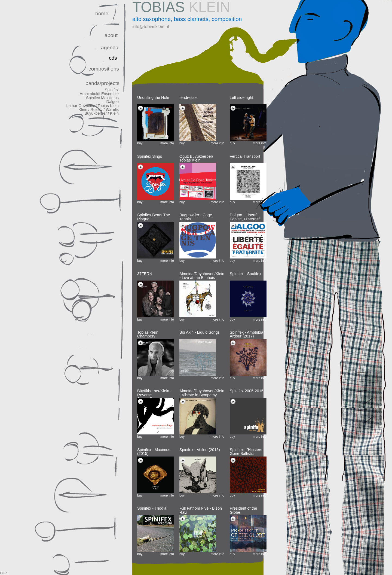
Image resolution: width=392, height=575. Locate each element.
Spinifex (112, 90)
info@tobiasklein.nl (151, 27)
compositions (104, 69)
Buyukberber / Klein (102, 113)
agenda (110, 48)
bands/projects (102, 83)
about (111, 35)
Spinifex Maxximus (102, 98)
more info (167, 143)
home (102, 13)
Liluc (4, 573)
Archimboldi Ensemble (99, 94)
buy (140, 143)
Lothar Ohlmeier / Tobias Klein (92, 106)
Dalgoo (112, 102)
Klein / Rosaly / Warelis (99, 109)
